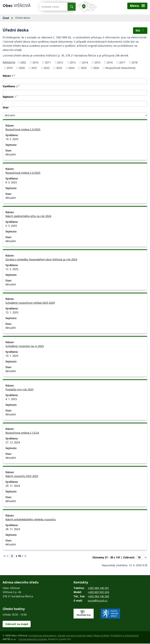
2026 (96, 68)
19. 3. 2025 (12, 139)
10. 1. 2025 (12, 356)
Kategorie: (9, 62)
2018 (134, 63)
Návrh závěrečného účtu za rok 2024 (28, 216)
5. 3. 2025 (11, 226)
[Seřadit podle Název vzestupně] (15, 75)
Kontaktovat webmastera (42, 636)
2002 (23, 63)
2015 (97, 63)
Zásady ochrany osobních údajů (75, 636)
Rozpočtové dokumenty (121, 68)
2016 (110, 63)
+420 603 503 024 (98, 592)
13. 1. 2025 (12, 313)
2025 (84, 68)
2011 (48, 63)
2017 (122, 63)
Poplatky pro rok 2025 (19, 390)
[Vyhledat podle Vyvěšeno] (75, 93)
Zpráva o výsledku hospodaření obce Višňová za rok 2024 (41, 260)
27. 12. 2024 (13, 443)
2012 (60, 63)
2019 (10, 68)
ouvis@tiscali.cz (98, 601)
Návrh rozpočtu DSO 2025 (22, 476)
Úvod (6, 18)
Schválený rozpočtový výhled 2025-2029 (30, 303)
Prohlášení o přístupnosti (125, 636)
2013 (73, 63)
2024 (71, 68)
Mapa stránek (101, 636)
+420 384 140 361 (98, 588)
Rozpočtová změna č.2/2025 (23, 173)
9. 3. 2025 (11, 183)
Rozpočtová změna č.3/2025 (23, 130)
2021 (34, 68)
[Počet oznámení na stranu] (142, 558)
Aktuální (11, 155)
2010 (35, 63)
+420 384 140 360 (98, 597)
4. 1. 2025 (11, 399)
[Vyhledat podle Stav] (75, 116)
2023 (59, 68)
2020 (22, 68)
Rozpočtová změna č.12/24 (22, 433)
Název (8, 76)
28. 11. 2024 (13, 529)
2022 (47, 68)
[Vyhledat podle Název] (75, 81)
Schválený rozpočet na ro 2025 (25, 346)
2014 (85, 63)
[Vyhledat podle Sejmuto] (75, 104)
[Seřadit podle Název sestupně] (15, 76)
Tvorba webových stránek (33, 640)
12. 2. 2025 (12, 269)
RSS (140, 31)
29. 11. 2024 (13, 486)
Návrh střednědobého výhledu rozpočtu (31, 520)
